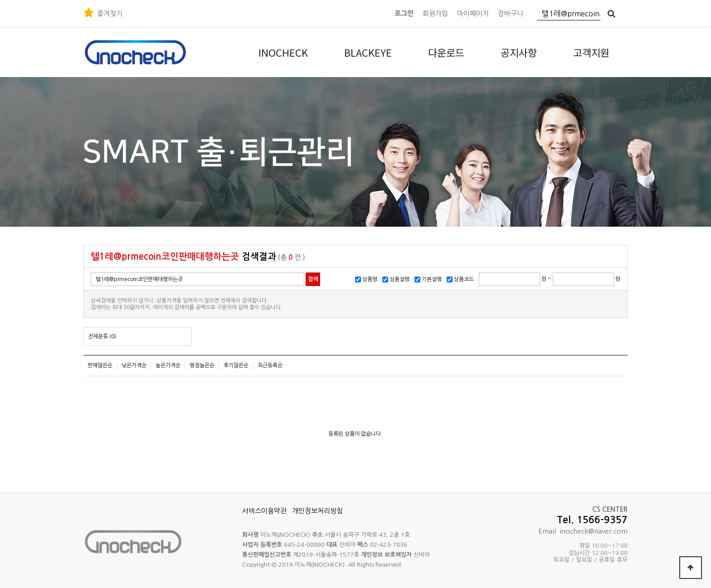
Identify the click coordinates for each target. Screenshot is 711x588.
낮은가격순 (134, 365)
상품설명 (399, 279)
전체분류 (102, 336)
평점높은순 (202, 365)
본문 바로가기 (0, 0)
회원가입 (435, 13)
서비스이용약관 (264, 511)
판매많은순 (100, 365)
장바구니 (511, 13)
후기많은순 (236, 365)
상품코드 (464, 279)
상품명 (370, 279)
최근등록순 (270, 365)
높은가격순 (168, 365)
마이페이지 (473, 13)
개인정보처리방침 (317, 511)
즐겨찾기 (110, 13)
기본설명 (432, 279)
